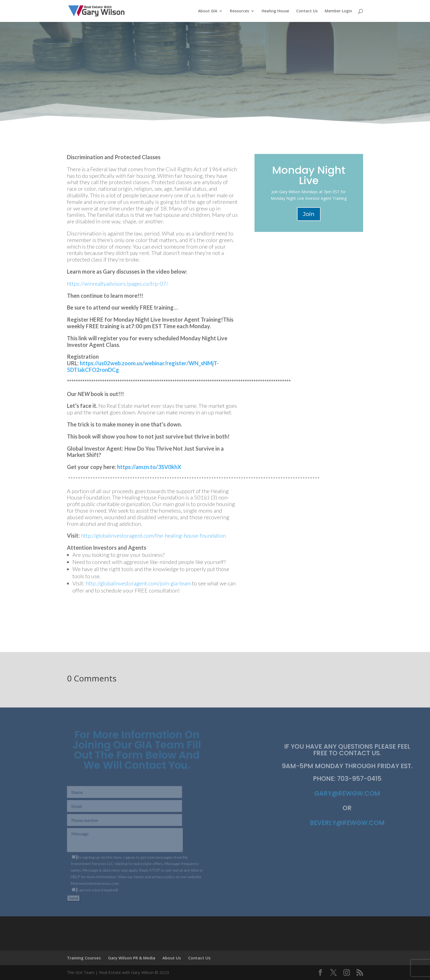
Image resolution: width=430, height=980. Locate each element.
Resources (239, 11)
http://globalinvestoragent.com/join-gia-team (139, 583)
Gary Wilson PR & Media (132, 958)
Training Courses (84, 958)
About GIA (208, 11)
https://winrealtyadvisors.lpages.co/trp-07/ (118, 283)
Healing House (275, 11)
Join (309, 214)
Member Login (338, 11)
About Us (172, 958)
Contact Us (307, 11)
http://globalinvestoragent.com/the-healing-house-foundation (153, 535)
